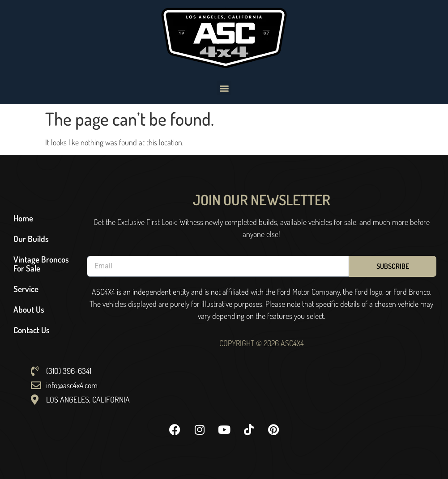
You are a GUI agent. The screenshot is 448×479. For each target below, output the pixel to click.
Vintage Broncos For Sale (41, 264)
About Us (29, 309)
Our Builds (31, 239)
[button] (224, 88)
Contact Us (32, 330)
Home (23, 218)
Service (26, 289)
